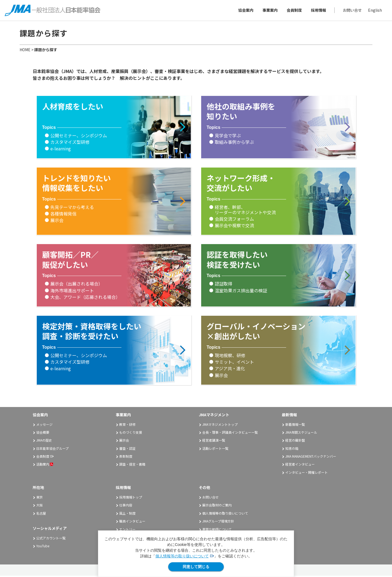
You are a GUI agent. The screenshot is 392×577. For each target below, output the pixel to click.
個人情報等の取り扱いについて (182, 556)
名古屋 (41, 514)
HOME (25, 51)
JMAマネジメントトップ (220, 426)
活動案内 (45, 466)
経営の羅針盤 (295, 442)
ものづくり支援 (131, 434)
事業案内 (269, 11)
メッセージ (44, 426)
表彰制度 (126, 458)
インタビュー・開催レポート (307, 474)
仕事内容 (126, 507)
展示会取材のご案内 (217, 507)
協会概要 (43, 434)
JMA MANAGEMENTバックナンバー (311, 458)
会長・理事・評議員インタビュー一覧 (230, 434)
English (374, 11)
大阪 (39, 507)
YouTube (43, 547)
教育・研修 (127, 426)
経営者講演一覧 (214, 442)
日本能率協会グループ (52, 450)
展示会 (124, 442)
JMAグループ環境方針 (218, 523)
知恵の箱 (292, 450)
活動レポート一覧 (215, 450)
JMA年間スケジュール (301, 434)
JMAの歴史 (44, 442)
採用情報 (318, 11)
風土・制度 (127, 514)
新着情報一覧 (295, 426)
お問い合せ (351, 11)
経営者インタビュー (300, 466)
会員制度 (293, 11)
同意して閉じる (196, 567)
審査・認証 (127, 450)
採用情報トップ (131, 499)
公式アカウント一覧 (51, 540)
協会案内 (245, 11)
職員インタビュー (132, 523)
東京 (39, 499)
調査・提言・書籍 (132, 466)
